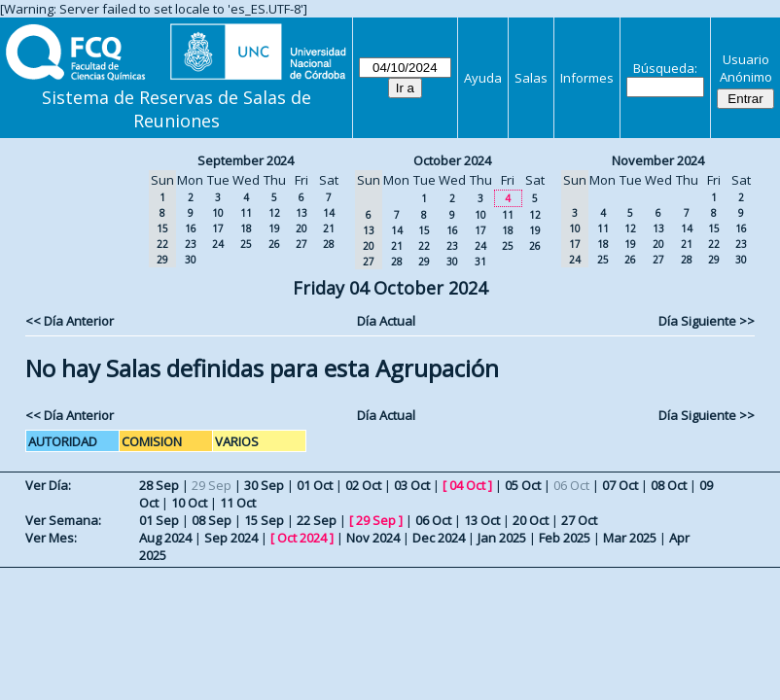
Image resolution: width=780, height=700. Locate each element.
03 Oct (412, 485)
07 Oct (620, 485)
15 (424, 230)
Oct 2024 (302, 538)
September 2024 (246, 160)
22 (424, 246)
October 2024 (452, 160)
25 (246, 244)
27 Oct (579, 520)
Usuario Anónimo (746, 68)
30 (191, 260)
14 (329, 213)
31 (480, 262)
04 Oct (467, 485)
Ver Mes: (51, 538)
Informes (587, 78)
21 (329, 228)
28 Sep (159, 485)
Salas (531, 78)
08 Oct (669, 485)
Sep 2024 (231, 538)
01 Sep (159, 520)
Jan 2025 (502, 538)
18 (246, 228)
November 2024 (658, 160)
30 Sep (264, 485)
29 (424, 262)
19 (274, 228)
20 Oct (531, 520)
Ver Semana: (63, 520)
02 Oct (363, 485)
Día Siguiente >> (707, 321)
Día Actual (386, 321)
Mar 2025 (630, 538)
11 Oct (238, 503)
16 (191, 228)
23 (191, 244)
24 (218, 244)
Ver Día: (48, 485)
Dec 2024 (439, 538)
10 (218, 213)
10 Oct (189, 503)
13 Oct (482, 520)
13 (301, 213)
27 (301, 244)
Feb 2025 (565, 538)
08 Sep (212, 520)
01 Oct (315, 485)
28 (329, 244)
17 (218, 228)
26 (274, 244)
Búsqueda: (665, 68)
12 (274, 213)
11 (246, 213)
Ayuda (483, 78)
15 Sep (264, 520)
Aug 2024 (165, 538)
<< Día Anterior (70, 321)
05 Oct (523, 485)
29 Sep (376, 520)
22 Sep (317, 520)
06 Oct (433, 520)
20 (301, 228)
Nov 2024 (373, 538)
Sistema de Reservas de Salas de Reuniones (177, 109)
